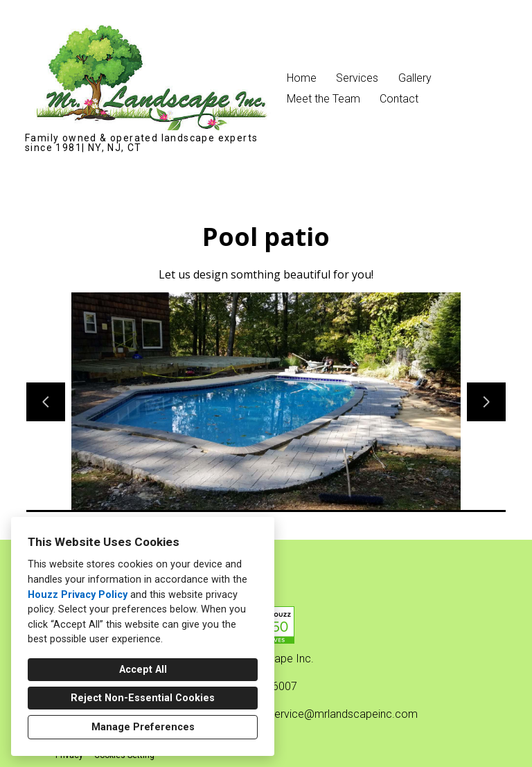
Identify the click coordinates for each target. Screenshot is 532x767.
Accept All (143, 670)
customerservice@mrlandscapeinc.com (320, 714)
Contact (399, 99)
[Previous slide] (46, 402)
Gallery (415, 78)
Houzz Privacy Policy (78, 595)
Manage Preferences (143, 727)
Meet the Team (323, 99)
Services (357, 78)
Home (302, 78)
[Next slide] (486, 402)
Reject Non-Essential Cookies (143, 698)
